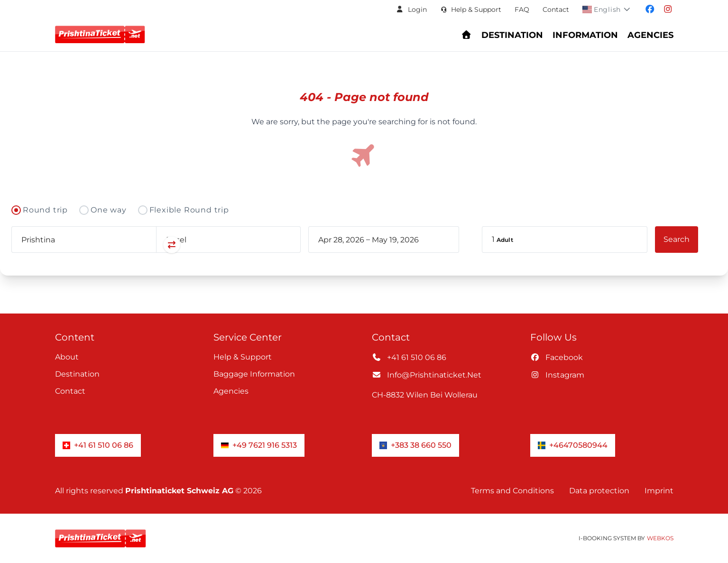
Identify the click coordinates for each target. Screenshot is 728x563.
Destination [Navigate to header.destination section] (512, 35)
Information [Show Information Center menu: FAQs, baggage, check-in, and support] (585, 35)
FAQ (522, 9)
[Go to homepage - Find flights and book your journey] (466, 35)
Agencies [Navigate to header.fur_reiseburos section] (650, 35)
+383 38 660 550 (415, 445)
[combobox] (84, 240)
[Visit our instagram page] (668, 9)
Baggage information (254, 374)
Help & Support (243, 357)
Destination (77, 374)
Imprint (659, 491)
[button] (411, 9)
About (67, 357)
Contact (556, 9)
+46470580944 (573, 445)
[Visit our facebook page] (650, 9)
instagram (557, 375)
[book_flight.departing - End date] (404, 240)
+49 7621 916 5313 (259, 445)
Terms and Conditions (512, 491)
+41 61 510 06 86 (409, 357)
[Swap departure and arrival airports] (156, 245)
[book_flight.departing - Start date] (341, 240)
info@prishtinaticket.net (427, 375)
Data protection (599, 491)
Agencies (231, 391)
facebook (557, 357)
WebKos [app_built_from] (660, 538)
